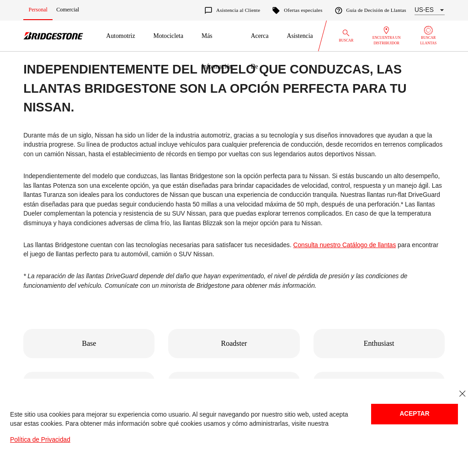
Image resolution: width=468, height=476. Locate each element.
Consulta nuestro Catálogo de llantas (345, 245)
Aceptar (414, 414)
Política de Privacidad (40, 440)
